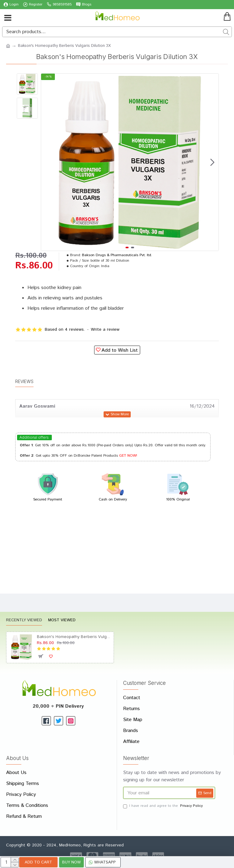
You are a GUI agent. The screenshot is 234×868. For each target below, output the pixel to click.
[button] (212, 162)
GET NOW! (128, 456)
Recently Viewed (24, 620)
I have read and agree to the (163, 806)
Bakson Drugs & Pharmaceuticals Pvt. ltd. (117, 255)
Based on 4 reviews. (65, 329)
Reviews (24, 381)
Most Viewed (62, 620)
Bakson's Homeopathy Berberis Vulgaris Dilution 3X (74, 636)
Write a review (105, 329)
